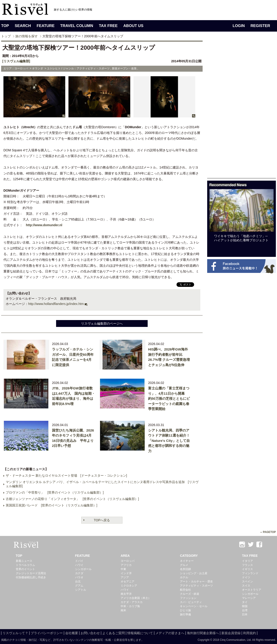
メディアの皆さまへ (170, 633)
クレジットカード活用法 (31, 573)
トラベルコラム (25, 565)
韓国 (245, 606)
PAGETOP (269, 532)
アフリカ (126, 565)
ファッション (188, 598)
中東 (123, 569)
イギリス (247, 569)
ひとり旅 (185, 610)
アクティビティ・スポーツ (196, 586)
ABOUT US (133, 26)
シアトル (81, 590)
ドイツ (246, 577)
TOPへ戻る (102, 520)
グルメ (184, 565)
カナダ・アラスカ (132, 602)
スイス (246, 586)
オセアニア (128, 582)
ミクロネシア (129, 586)
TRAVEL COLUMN (77, 26)
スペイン (247, 582)
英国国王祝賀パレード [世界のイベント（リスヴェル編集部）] (52, 505)
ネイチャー (187, 561)
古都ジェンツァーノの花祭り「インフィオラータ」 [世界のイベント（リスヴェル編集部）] (72, 499)
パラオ (79, 577)
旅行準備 (185, 614)
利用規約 (250, 633)
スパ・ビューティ (191, 602)
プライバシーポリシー (47, 633)
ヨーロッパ (128, 561)
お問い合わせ (90, 633)
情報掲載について (140, 633)
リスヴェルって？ (15, 633)
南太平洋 (126, 594)
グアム (79, 586)
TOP (5, 26)
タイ (245, 602)
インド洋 (126, 573)
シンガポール (83, 569)
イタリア (247, 561)
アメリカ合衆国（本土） (136, 598)
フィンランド (250, 573)
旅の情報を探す (27, 36)
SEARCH (23, 26)
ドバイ (79, 561)
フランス (247, 565)
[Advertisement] (225, 109)
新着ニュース (24, 561)
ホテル (184, 577)
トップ (6, 36)
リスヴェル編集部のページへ (102, 323)
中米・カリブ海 (130, 606)
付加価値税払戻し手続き (31, 577)
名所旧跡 (185, 569)
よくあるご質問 (114, 633)
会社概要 (72, 633)
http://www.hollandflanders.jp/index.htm (56, 304)
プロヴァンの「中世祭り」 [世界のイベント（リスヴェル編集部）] (55, 492)
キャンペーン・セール (194, 606)
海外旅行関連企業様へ (203, 633)
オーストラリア (252, 590)
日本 (245, 614)
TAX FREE (108, 26)
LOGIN (239, 26)
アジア (125, 577)
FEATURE (46, 26)
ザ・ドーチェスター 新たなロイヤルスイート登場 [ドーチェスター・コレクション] (66, 476)
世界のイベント (25, 569)
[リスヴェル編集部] (16, 61)
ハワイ (79, 565)
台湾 (245, 610)
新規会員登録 (231, 633)
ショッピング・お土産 (194, 573)
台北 (78, 582)
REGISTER (260, 26)
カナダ (79, 573)
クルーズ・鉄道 (190, 594)
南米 (123, 610)
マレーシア (249, 598)
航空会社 (185, 590)
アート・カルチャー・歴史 (196, 582)
